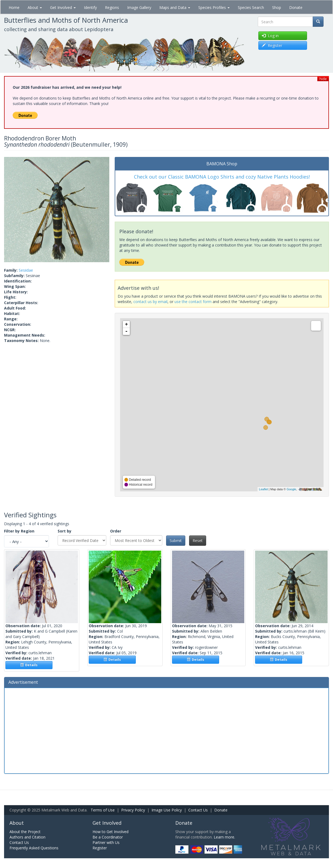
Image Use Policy (167, 810)
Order (116, 531)
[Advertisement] (167, 730)
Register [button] (272, 45)
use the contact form (193, 302)
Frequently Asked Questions (34, 848)
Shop (277, 7)
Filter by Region (19, 531)
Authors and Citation (27, 837)
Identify (90, 7)
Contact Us (198, 810)
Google (291, 489)
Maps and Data (175, 7)
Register (100, 848)
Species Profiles (214, 7)
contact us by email (150, 302)
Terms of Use (103, 810)
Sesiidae (26, 270)
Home (14, 7)
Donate (296, 7)
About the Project (25, 832)
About (35, 7)
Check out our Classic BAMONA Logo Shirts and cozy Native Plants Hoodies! (222, 177)
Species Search (251, 7)
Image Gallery (139, 7)
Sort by (65, 531)
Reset (198, 540)
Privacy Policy (133, 810)
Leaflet (263, 489)
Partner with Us (106, 842)
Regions (112, 7)
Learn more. (224, 837)
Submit (176, 540)
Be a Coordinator (108, 837)
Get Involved (63, 7)
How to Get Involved (111, 832)
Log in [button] (270, 36)
